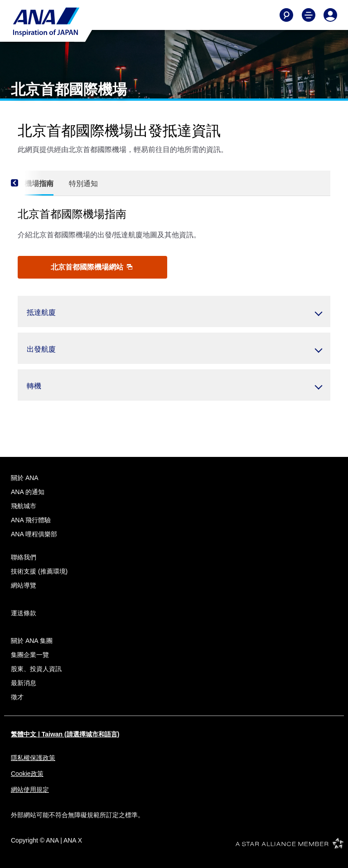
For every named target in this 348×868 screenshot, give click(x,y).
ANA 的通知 (28, 492)
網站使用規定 (30, 790)
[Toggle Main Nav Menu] (309, 15)
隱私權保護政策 (33, 758)
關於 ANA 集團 (32, 641)
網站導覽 (24, 585)
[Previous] (27, 183)
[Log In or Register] (330, 15)
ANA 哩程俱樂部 (34, 534)
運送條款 (24, 613)
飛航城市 (24, 506)
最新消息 (24, 683)
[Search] (286, 15)
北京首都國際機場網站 (92, 267)
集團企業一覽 (30, 655)
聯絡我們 (24, 557)
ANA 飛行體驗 (31, 520)
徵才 (17, 697)
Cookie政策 (27, 774)
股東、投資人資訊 (36, 669)
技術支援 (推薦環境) (39, 571)
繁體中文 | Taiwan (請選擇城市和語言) (65, 734)
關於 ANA (25, 478)
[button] (174, 311)
